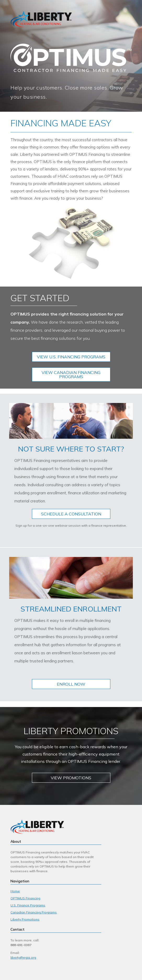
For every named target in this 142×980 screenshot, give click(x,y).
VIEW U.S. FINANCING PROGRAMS (71, 357)
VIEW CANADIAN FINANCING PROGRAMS (71, 375)
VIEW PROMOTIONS (71, 778)
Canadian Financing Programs (34, 912)
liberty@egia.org (23, 957)
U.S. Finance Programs (28, 905)
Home (15, 891)
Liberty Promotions (25, 919)
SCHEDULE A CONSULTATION (71, 514)
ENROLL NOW (71, 684)
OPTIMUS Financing (25, 898)
